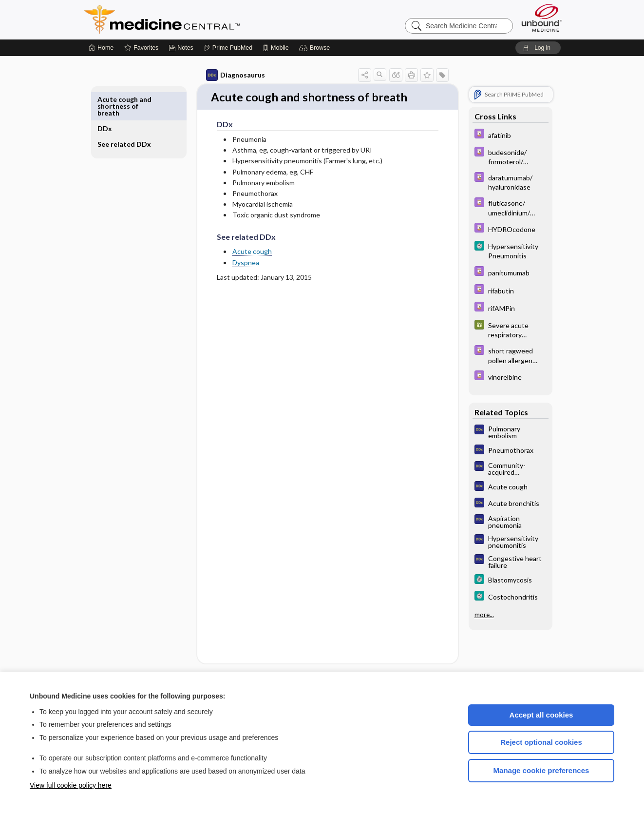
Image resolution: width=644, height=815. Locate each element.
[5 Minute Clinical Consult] (499, 251)
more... (473, 614)
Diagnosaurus (224, 75)
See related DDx (127, 118)
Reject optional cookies (541, 742)
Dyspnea (235, 263)
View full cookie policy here (71, 785)
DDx (116, 99)
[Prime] (228, 48)
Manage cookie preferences (541, 770)
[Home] (101, 48)
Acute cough (241, 252)
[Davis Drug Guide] (499, 135)
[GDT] (499, 330)
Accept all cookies (541, 715)
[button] (316, 48)
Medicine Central (205, 19)
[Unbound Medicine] (542, 18)
